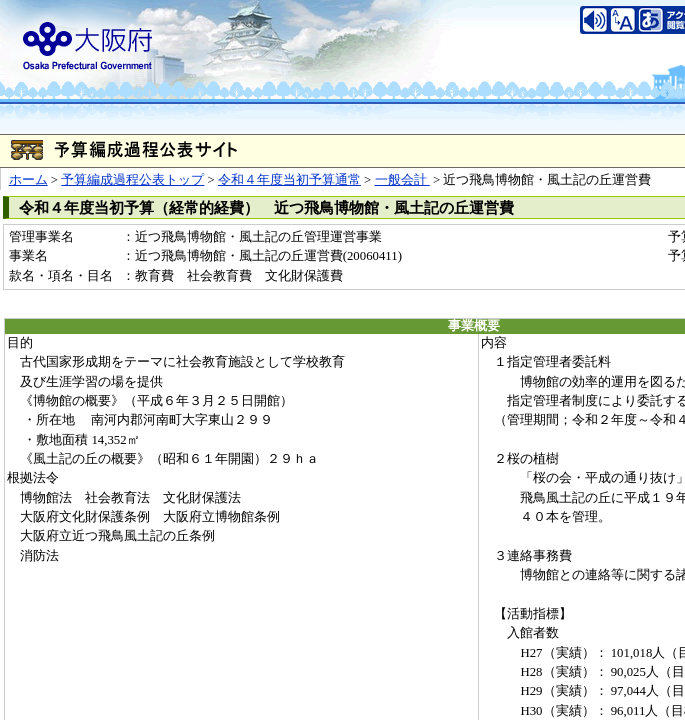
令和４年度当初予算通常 (289, 180)
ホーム (28, 180)
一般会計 (402, 180)
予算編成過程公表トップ (132, 180)
